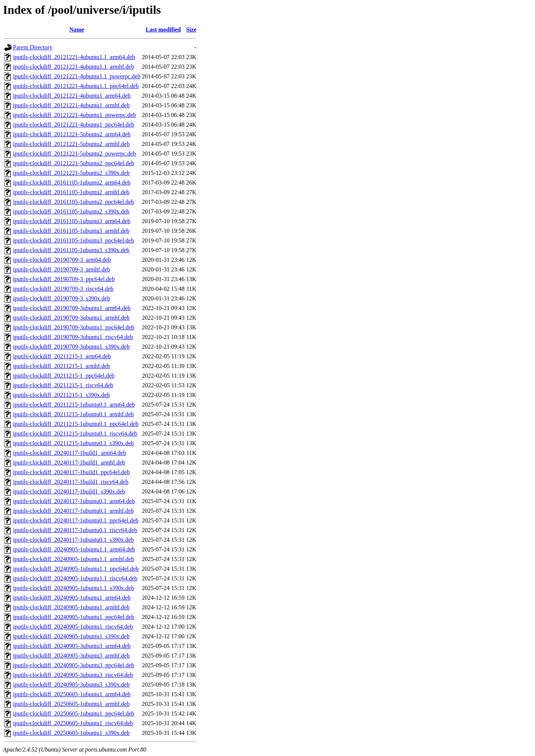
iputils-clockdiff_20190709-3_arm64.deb (62, 260)
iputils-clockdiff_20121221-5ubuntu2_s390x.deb (71, 173)
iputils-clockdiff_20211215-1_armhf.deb (61, 366)
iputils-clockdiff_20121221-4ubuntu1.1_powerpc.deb (77, 76)
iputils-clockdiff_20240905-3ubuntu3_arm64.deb (72, 646)
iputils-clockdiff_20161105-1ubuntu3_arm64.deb (72, 221)
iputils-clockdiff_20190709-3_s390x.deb (61, 298)
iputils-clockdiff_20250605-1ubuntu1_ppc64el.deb (74, 713)
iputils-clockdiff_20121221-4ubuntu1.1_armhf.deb (74, 67)
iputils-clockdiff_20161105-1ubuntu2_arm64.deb (72, 183)
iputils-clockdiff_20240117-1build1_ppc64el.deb (71, 472)
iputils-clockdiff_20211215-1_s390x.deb (61, 395)
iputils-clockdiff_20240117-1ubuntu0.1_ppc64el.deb (76, 520)
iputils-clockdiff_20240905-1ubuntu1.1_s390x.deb (74, 588)
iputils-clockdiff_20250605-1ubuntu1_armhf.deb (71, 704)
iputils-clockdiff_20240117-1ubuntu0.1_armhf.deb (73, 511)
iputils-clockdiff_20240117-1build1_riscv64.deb (71, 482)
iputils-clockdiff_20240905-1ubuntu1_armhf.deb (71, 607)
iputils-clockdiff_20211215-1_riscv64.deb (63, 385)
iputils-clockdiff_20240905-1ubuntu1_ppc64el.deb (74, 617)
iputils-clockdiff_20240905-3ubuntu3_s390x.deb (71, 685)
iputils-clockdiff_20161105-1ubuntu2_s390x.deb (71, 211)
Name (77, 30)
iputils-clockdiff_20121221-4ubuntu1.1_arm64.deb (74, 57)
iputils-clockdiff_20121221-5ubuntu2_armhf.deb (71, 144)
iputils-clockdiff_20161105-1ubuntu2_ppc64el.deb (74, 202)
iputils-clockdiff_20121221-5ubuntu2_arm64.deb (72, 134)
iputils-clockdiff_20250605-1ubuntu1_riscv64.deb (73, 723)
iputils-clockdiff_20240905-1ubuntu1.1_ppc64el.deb (76, 569)
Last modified (163, 30)
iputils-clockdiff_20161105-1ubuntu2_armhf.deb (71, 192)
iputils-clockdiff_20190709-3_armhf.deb (61, 269)
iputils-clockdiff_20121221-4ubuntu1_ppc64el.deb (74, 125)
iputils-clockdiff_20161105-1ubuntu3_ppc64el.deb (74, 240)
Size (191, 30)
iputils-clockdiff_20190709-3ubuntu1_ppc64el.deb (74, 327)
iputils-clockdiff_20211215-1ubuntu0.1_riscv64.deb (75, 434)
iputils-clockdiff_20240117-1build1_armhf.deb (69, 462)
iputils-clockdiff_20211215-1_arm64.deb (62, 356)
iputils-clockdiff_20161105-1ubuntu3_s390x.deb (71, 250)
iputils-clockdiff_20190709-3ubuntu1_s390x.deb (71, 347)
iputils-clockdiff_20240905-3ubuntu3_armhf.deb (71, 656)
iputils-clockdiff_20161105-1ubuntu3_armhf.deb (71, 231)
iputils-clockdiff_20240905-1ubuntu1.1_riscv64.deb (75, 578)
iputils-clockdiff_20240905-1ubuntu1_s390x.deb (71, 636)
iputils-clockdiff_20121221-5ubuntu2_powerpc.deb (74, 154)
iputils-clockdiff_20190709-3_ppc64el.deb (64, 279)
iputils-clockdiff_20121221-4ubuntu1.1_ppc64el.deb (76, 86)
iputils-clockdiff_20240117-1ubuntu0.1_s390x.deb (73, 540)
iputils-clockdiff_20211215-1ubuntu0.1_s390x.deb (73, 443)
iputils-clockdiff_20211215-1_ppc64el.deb (64, 376)
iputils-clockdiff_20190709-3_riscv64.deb (63, 289)
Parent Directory (33, 47)
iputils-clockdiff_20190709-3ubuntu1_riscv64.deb (73, 337)
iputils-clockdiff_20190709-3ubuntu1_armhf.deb (71, 318)
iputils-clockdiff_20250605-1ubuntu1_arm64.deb (72, 694)
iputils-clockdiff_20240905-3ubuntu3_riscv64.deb (73, 675)
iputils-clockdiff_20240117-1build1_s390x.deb (69, 491)
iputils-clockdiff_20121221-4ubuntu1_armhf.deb (71, 105)
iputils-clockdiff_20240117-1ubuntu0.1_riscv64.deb (75, 530)
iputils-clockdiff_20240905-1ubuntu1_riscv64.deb (73, 627)
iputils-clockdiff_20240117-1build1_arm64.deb (69, 453)
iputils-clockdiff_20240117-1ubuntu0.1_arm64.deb (74, 501)
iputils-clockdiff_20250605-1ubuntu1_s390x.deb (71, 733)
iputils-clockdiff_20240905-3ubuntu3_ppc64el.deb (74, 665)
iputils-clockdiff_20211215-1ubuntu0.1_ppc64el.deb (76, 424)
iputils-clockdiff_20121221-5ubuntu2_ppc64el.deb (74, 163)
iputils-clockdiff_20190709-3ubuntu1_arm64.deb (72, 308)
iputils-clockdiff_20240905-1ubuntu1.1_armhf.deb (74, 559)
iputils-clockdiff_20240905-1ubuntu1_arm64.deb (72, 598)
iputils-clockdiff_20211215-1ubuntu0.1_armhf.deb (73, 414)
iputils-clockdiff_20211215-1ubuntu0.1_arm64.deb (74, 405)
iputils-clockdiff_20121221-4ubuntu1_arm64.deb (72, 96)
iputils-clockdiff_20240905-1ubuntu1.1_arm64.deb (74, 549)
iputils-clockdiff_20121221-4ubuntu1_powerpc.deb (74, 115)
